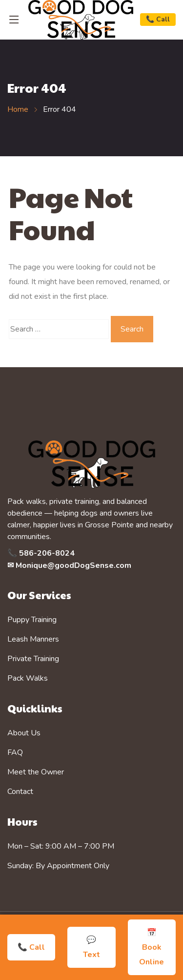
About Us (24, 733)
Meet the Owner (36, 772)
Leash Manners (33, 639)
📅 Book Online (152, 947)
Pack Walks (28, 678)
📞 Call (158, 19)
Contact (20, 792)
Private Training (33, 659)
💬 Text (91, 947)
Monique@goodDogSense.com (73, 565)
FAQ (15, 752)
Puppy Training (32, 620)
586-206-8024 (47, 553)
